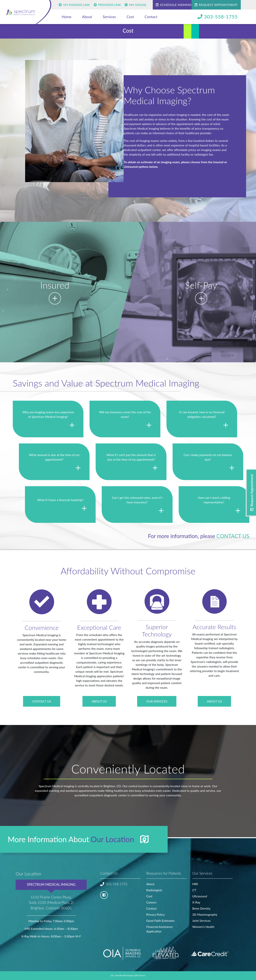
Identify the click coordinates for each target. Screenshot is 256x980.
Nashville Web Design (124, 976)
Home (67, 17)
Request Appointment (216, 5)
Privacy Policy (156, 914)
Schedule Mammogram (178, 5)
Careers (151, 902)
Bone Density (201, 908)
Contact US (42, 701)
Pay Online (136, 5)
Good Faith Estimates (160, 921)
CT (194, 890)
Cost (130, 17)
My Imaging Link (74, 5)
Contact (151, 17)
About (87, 17)
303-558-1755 (218, 17)
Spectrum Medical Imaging (51, 884)
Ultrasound (200, 896)
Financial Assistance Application (160, 929)
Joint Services (202, 921)
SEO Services (140, 976)
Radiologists (154, 890)
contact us (233, 536)
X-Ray (196, 902)
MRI (195, 884)
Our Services (157, 701)
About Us (99, 701)
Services (109, 17)
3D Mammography (205, 914)
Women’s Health (203, 927)
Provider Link (107, 5)
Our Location (112, 839)
